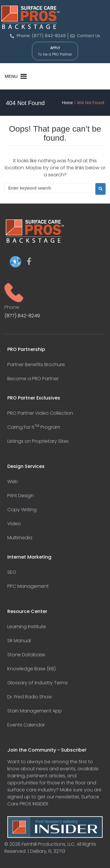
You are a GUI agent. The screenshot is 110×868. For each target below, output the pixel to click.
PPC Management (28, 586)
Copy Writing (22, 510)
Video (14, 524)
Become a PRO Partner (33, 379)
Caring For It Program (34, 427)
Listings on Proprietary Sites (38, 441)
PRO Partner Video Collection (40, 413)
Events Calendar (26, 725)
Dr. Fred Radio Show (30, 697)
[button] (11, 76)
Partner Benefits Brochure (36, 365)
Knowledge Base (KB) (32, 669)
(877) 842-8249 (22, 316)
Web (13, 482)
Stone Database (26, 655)
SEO (12, 572)
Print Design (21, 496)
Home (67, 103)
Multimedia (20, 538)
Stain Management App (35, 711)
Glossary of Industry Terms (38, 683)
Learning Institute (27, 627)
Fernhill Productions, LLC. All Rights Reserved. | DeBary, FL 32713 (50, 848)
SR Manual (19, 641)
